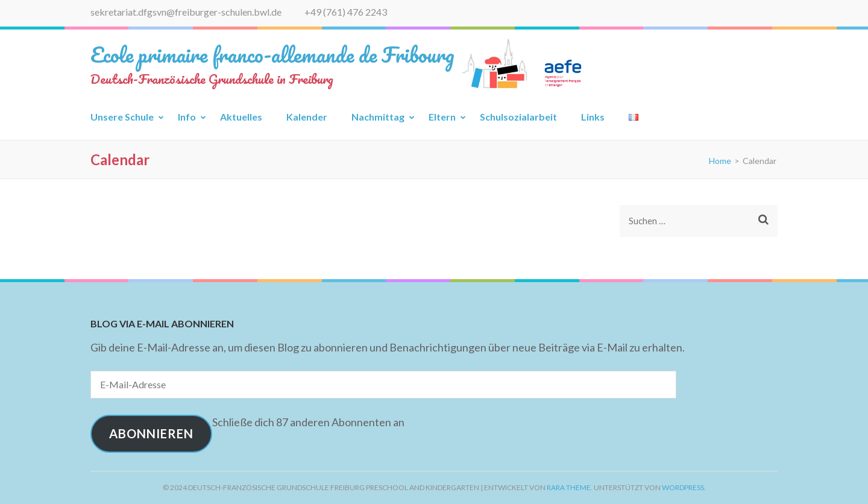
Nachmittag (378, 117)
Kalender (307, 117)
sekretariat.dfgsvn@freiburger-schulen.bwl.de (186, 12)
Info (187, 117)
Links (593, 117)
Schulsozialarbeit (518, 117)
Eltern (442, 117)
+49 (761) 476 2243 (346, 12)
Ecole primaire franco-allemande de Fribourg (272, 54)
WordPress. (684, 487)
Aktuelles (241, 117)
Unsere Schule (122, 117)
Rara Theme (569, 487)
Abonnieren (151, 433)
